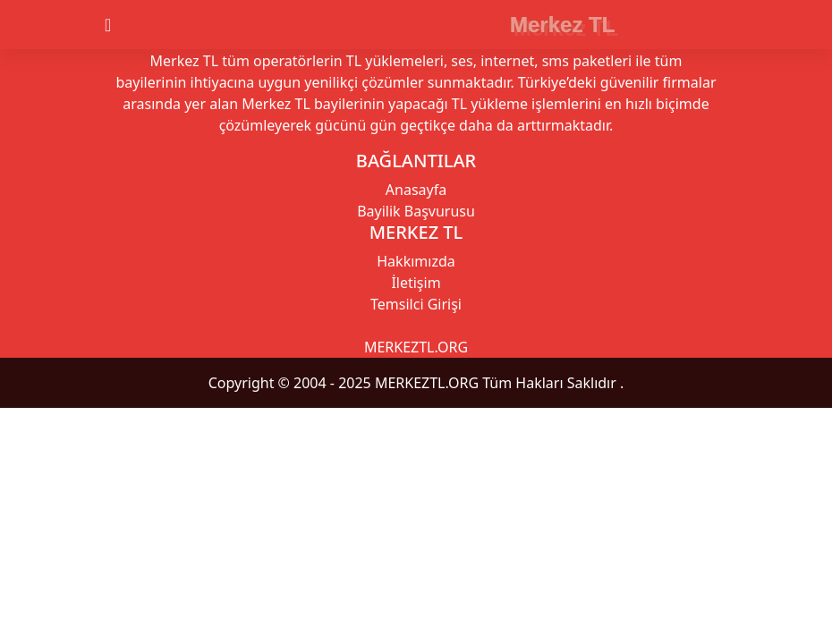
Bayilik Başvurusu (416, 211)
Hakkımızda (416, 261)
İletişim (416, 283)
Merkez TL (562, 25)
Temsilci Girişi (416, 304)
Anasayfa (416, 190)
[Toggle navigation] (123, 25)
